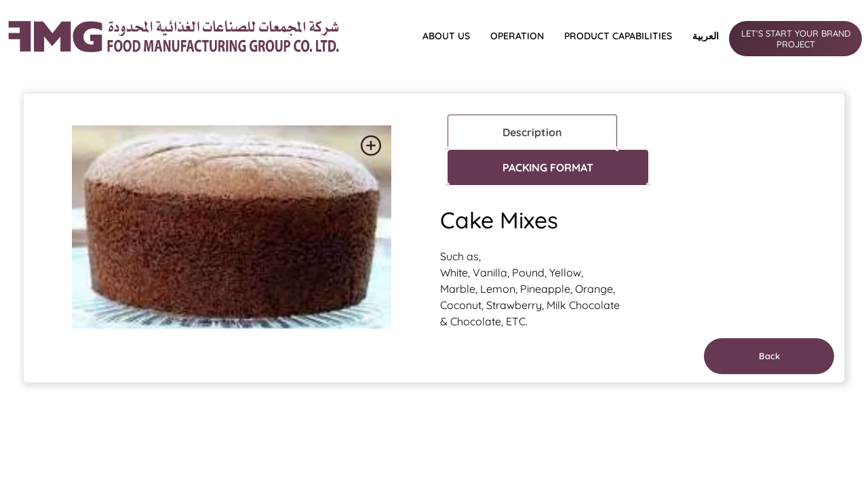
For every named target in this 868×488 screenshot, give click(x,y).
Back (769, 356)
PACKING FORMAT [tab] (548, 167)
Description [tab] (532, 132)
